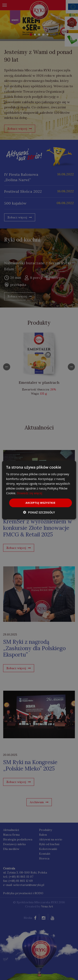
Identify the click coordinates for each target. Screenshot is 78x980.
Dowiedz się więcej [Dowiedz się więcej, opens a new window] (30, 493)
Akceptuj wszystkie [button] (41, 503)
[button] (39, 512)
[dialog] (39, 490)
